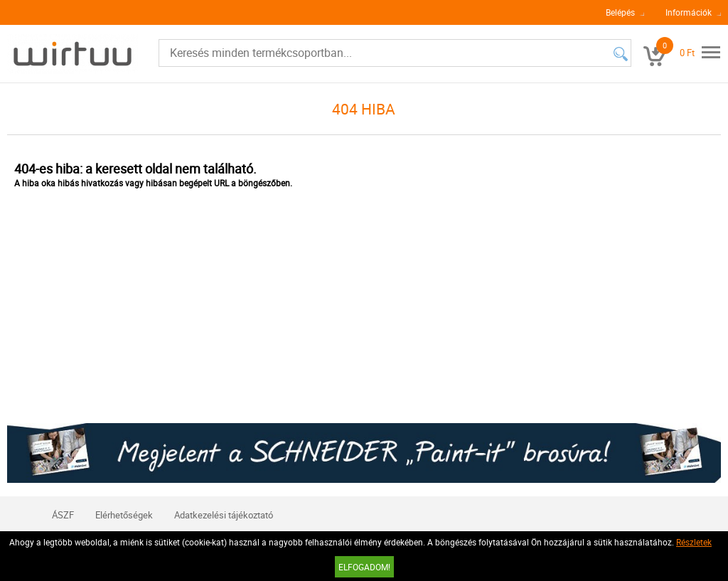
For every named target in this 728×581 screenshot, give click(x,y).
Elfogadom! (364, 567)
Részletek (694, 542)
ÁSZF (63, 515)
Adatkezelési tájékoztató (224, 515)
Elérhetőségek (124, 515)
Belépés (620, 12)
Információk (689, 12)
